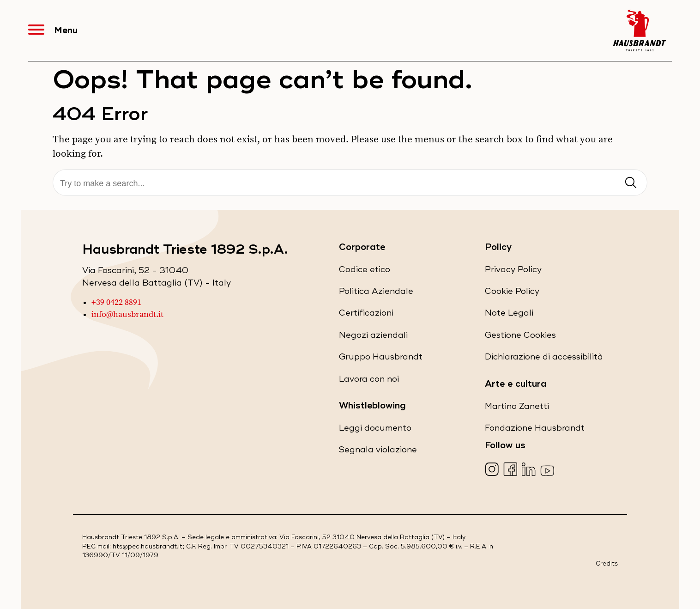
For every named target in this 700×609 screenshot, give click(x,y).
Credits (607, 564)
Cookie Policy (512, 293)
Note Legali (509, 315)
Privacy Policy (513, 271)
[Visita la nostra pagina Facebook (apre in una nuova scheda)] (511, 470)
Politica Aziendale (376, 293)
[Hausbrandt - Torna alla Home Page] (640, 30)
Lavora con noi (369, 381)
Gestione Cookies (520, 335)
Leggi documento (375, 430)
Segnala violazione (378, 452)
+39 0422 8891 (116, 303)
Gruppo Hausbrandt (381, 359)
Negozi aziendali (373, 337)
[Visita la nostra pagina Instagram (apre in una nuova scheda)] (493, 470)
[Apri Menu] (41, 30)
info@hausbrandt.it (127, 315)
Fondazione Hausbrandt (535, 430)
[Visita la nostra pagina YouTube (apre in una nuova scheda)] (548, 470)
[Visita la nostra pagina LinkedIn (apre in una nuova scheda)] (530, 470)
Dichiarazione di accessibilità (544, 359)
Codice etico (365, 271)
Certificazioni (366, 315)
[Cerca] (350, 184)
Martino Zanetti (517, 408)
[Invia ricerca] (631, 183)
